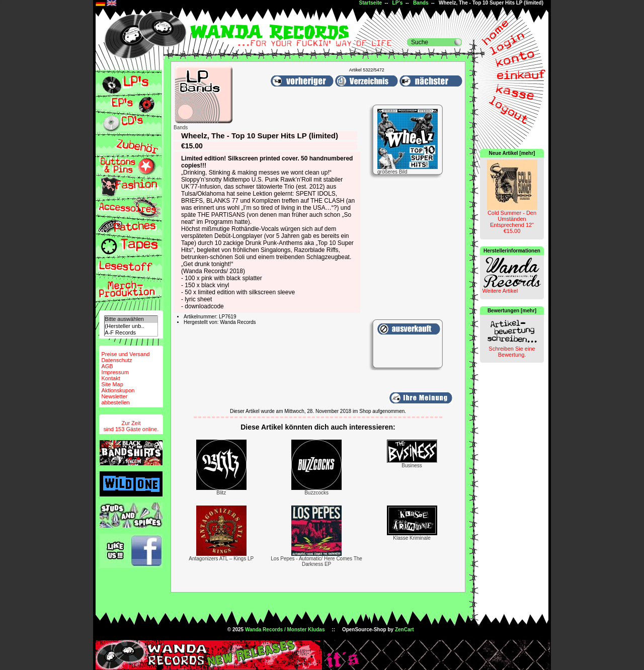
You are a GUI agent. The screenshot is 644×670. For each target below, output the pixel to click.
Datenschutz (116, 360)
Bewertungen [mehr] (512, 311)
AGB (107, 366)
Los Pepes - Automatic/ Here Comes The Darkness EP (316, 561)
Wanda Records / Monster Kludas (285, 630)
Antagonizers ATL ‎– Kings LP (221, 559)
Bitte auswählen (131, 319)
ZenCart (405, 630)
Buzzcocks (316, 493)
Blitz (221, 493)
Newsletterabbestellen (115, 399)
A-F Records (131, 333)
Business (412, 466)
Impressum (115, 372)
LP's (398, 3)
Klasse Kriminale (412, 538)
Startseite (370, 3)
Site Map (112, 384)
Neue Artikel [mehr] (512, 153)
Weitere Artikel (500, 291)
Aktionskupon (118, 390)
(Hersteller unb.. (131, 326)
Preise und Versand (125, 354)
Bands (421, 3)
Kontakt (110, 378)
